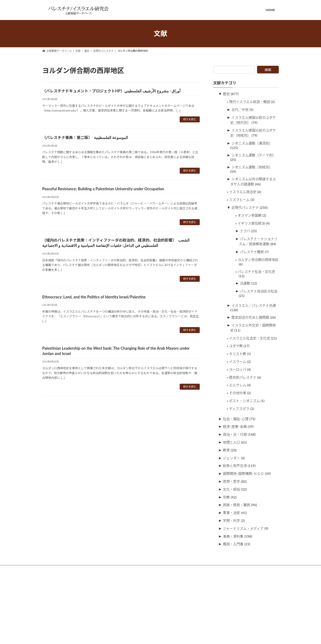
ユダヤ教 (236, 346)
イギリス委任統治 (251, 223)
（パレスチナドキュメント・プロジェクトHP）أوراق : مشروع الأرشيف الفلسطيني (111, 91)
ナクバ (245, 231)
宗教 (227, 497)
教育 (227, 450)
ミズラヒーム (239, 200)
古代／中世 (240, 109)
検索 (268, 70)
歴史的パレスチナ (243, 377)
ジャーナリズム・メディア (243, 528)
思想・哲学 (232, 481)
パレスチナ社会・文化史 (256, 271)
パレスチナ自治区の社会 (259, 291)
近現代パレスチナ (245, 207)
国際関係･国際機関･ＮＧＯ (244, 473)
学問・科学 (232, 520)
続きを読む (190, 119)
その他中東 (238, 393)
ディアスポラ (239, 408)
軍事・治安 (232, 513)
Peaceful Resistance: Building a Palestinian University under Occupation (103, 189)
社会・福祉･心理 (236, 419)
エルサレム (238, 385)
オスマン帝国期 (250, 215)
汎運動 (245, 283)
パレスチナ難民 (252, 252)
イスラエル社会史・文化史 (250, 338)
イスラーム (238, 361)
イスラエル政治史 (243, 192)
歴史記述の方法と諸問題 (250, 317)
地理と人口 (232, 442)
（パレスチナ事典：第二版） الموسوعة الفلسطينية (85, 137)
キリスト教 (238, 354)
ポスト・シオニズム (244, 400)
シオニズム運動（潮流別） (252, 143)
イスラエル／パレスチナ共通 (254, 305)
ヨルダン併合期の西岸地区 (258, 259)
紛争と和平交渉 (235, 466)
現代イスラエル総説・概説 (250, 102)
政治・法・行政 (235, 434)
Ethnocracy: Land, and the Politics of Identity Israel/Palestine (94, 297)
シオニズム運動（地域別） (252, 167)
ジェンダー (232, 458)
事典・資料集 (233, 536)
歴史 (227, 94)
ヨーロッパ (238, 369)
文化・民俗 (232, 489)
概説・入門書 (233, 544)
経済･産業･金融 (235, 426)
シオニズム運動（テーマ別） (254, 155)
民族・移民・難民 (237, 505)
